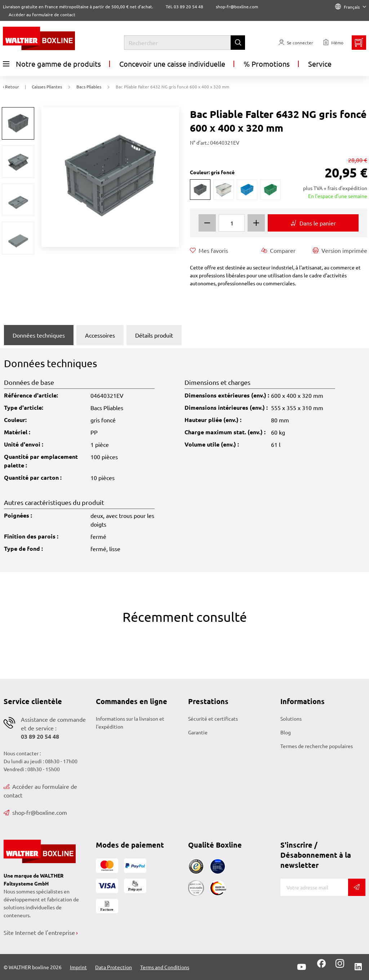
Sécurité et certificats (213, 718)
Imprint (78, 967)
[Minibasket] (359, 43)
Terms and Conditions (165, 967)
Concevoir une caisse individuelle (172, 64)
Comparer (278, 250)
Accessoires (100, 335)
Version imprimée (340, 250)
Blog (286, 732)
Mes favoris (209, 250)
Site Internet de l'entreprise (39, 932)
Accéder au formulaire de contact (42, 14)
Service (320, 64)
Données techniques (39, 335)
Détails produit (154, 335)
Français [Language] (351, 7)
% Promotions (267, 64)
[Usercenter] (296, 43)
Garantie (198, 732)
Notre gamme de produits (52, 64)
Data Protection (114, 967)
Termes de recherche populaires (317, 746)
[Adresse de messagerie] (314, 887)
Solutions (291, 718)
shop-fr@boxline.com (35, 812)
